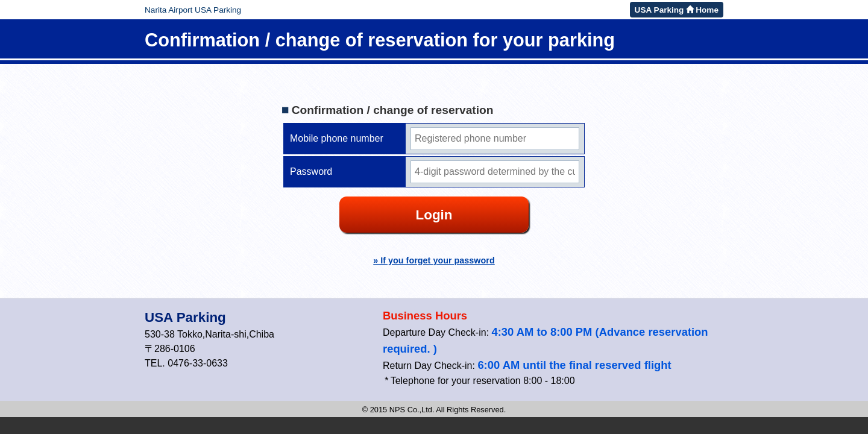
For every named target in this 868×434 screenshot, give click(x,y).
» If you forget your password (434, 260)
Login (434, 215)
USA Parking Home (677, 10)
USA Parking (185, 317)
